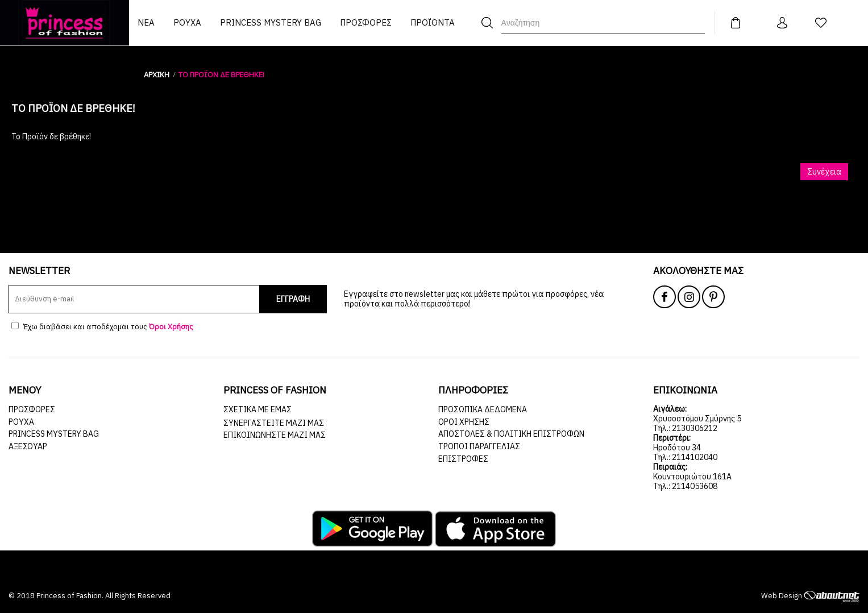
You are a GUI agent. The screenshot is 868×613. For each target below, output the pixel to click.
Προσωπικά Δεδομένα (483, 409)
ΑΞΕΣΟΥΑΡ (28, 446)
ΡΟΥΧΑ (21, 422)
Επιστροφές (463, 459)
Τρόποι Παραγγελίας (479, 446)
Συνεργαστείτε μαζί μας (274, 423)
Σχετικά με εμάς (258, 409)
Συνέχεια (824, 172)
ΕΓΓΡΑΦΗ (293, 299)
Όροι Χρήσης (464, 422)
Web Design (810, 596)
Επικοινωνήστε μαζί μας (275, 435)
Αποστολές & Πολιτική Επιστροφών (511, 434)
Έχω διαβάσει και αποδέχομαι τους (102, 327)
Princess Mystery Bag (54, 434)
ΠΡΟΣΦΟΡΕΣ (32, 409)
